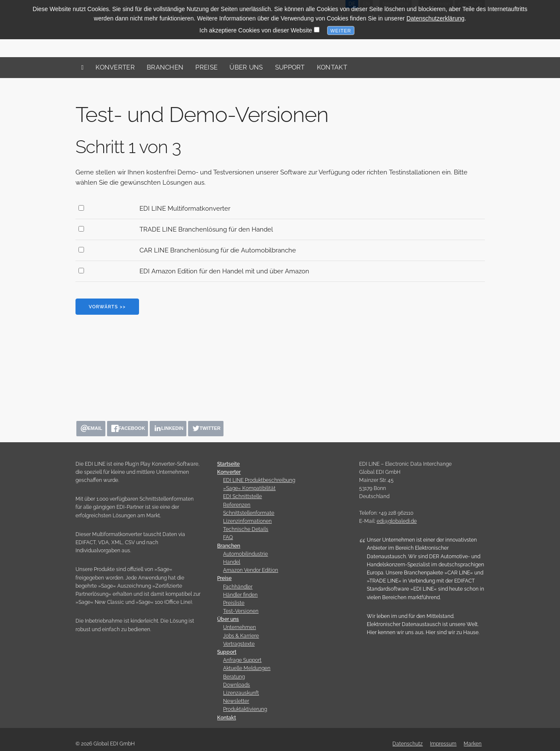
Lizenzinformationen (247, 521)
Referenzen (237, 505)
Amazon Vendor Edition (251, 570)
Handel (232, 562)
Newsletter (236, 701)
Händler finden (240, 595)
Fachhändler (238, 587)
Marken (473, 744)
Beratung (234, 677)
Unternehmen (239, 627)
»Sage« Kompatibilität (249, 488)
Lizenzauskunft (241, 693)
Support (290, 67)
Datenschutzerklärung (435, 16)
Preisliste (234, 603)
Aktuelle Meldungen (247, 668)
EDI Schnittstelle (242, 496)
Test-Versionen (241, 611)
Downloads (236, 685)
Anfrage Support (242, 660)
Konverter (115, 67)
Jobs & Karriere (241, 636)
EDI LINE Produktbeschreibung (259, 480)
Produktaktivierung (245, 709)
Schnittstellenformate (249, 513)
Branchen (165, 67)
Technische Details (246, 529)
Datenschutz (408, 744)
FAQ (228, 537)
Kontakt (332, 67)
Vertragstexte (239, 644)
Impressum (443, 744)
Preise (206, 67)
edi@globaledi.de (397, 521)
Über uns (246, 67)
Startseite (228, 464)
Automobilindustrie (245, 554)
